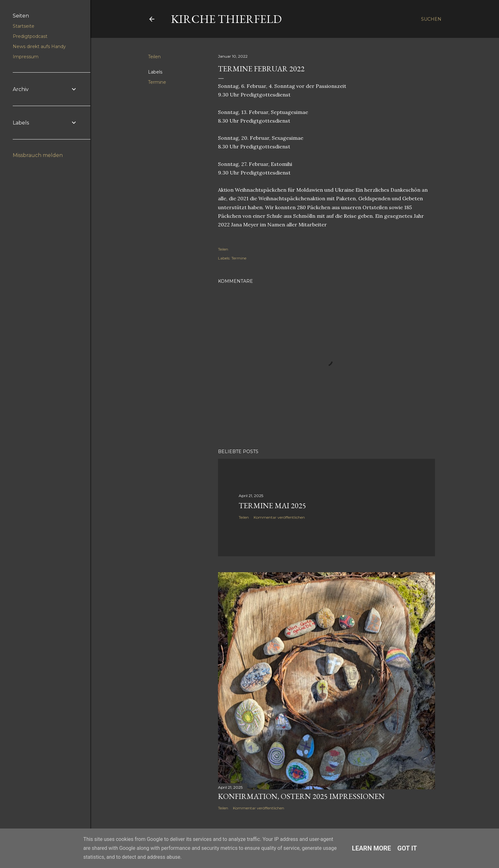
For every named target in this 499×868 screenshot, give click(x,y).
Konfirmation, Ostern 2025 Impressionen (301, 796)
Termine (157, 82)
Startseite (24, 26)
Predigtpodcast (30, 36)
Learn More (372, 848)
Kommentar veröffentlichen (279, 517)
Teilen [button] (154, 57)
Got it (407, 848)
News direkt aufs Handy (39, 46)
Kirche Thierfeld (226, 19)
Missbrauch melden (38, 155)
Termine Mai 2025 (272, 505)
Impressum (26, 57)
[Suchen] (431, 19)
